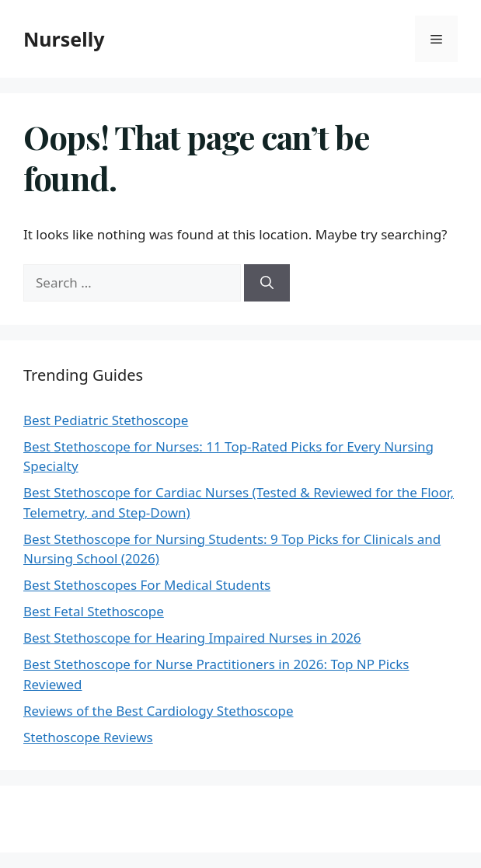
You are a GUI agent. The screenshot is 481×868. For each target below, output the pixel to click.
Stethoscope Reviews (88, 737)
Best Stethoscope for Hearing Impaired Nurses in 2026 (192, 638)
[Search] (267, 283)
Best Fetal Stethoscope (94, 611)
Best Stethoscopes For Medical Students (147, 585)
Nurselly (64, 39)
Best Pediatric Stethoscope (106, 420)
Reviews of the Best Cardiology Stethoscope (158, 711)
